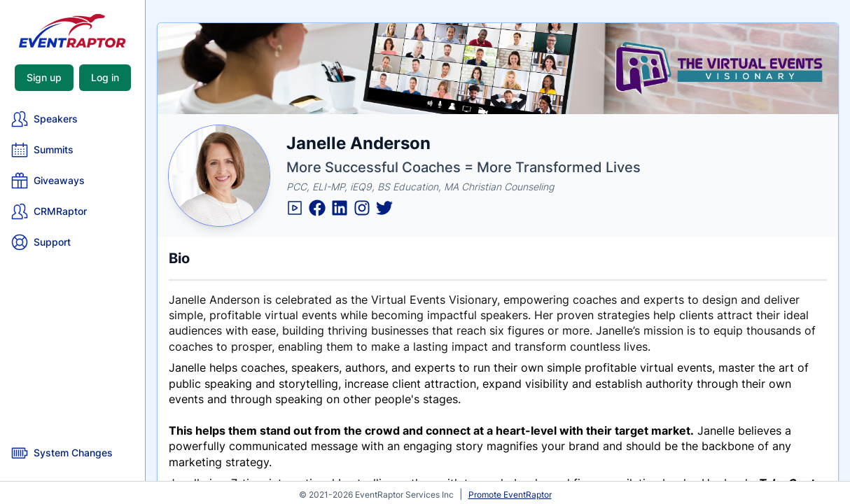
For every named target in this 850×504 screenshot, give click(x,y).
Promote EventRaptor (510, 495)
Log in (105, 77)
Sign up (44, 77)
